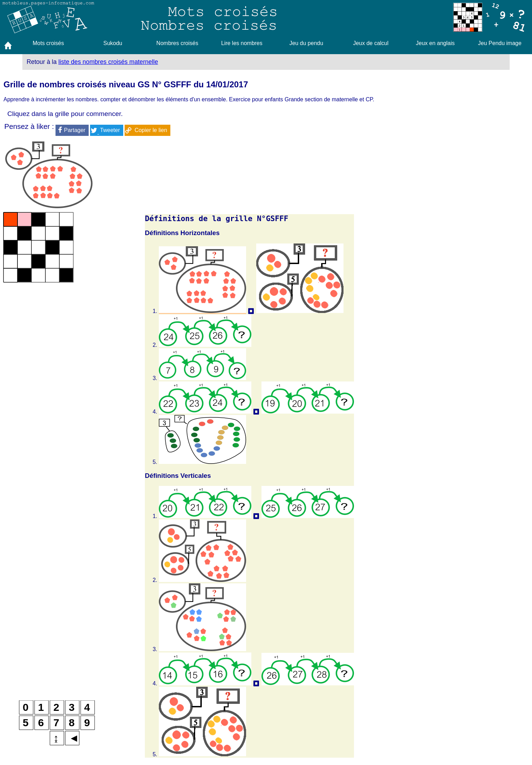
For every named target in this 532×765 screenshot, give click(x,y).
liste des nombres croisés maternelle (108, 62)
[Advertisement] (441, 260)
